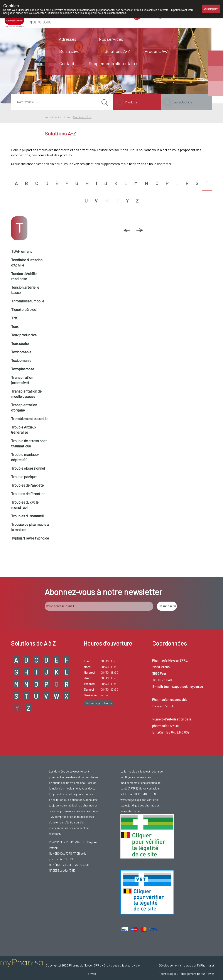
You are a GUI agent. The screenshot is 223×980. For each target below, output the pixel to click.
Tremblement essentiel (30, 418)
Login (193, 15)
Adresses (68, 39)
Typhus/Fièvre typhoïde (30, 538)
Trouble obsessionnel (28, 468)
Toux (15, 326)
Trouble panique (24, 477)
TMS (15, 318)
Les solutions (182, 102)
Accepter (211, 9)
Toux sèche (20, 343)
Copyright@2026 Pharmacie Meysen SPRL (73, 965)
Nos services (111, 39)
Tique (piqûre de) (24, 309)
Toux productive (24, 335)
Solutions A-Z (117, 51)
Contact (67, 63)
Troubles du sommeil (27, 516)
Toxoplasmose (23, 369)
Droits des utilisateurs (118, 965)
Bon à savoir (71, 51)
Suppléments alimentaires (114, 63)
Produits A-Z (156, 51)
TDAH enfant (22, 251)
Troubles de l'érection (28, 494)
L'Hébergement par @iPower (195, 974)
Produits (131, 102)
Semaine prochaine (98, 703)
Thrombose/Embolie (28, 301)
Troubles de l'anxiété (27, 485)
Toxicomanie (21, 352)
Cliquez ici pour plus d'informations (106, 13)
